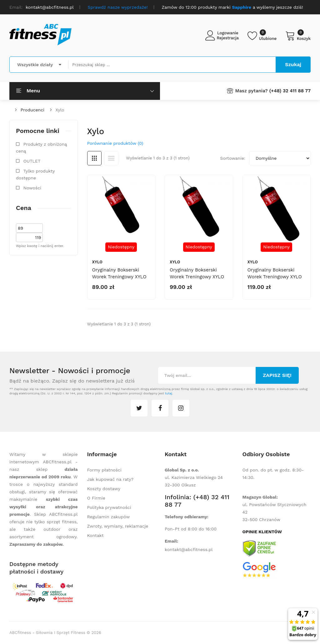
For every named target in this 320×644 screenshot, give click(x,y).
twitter (139, 408)
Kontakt (95, 535)
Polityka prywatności (109, 507)
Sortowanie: (233, 158)
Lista (111, 158)
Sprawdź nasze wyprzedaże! (118, 7)
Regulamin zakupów (109, 517)
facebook (160, 408)
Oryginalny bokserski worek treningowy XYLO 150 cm (197, 277)
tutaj (169, 393)
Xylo (60, 110)
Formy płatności (104, 470)
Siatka (94, 158)
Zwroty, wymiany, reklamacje (118, 526)
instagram (181, 408)
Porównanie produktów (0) (115, 143)
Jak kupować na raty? (110, 479)
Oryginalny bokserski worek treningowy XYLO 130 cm (119, 277)
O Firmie (96, 498)
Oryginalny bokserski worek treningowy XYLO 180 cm (275, 277)
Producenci (32, 110)
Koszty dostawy (104, 489)
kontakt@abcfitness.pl (189, 549)
